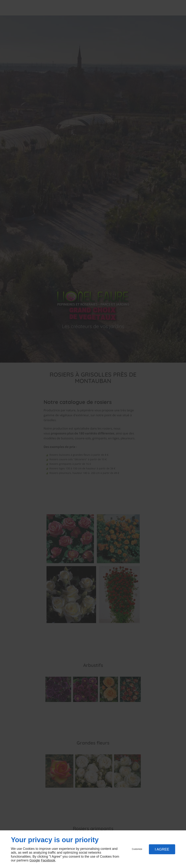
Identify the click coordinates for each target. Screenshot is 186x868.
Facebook (48, 860)
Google (35, 860)
